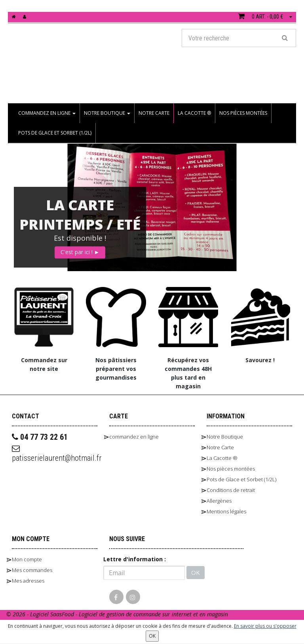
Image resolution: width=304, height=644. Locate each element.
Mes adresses (28, 581)
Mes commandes (32, 570)
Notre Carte (154, 113)
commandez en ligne (47, 113)
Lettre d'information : (135, 559)
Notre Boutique (107, 113)
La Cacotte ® (194, 113)
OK (196, 572)
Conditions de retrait (231, 490)
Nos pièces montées (243, 113)
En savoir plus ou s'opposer (265, 626)
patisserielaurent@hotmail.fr (55, 454)
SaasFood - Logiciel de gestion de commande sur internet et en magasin (139, 614)
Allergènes (219, 501)
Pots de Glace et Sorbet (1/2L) (55, 133)
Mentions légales (226, 511)
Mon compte (27, 559)
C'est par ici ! (80, 251)
